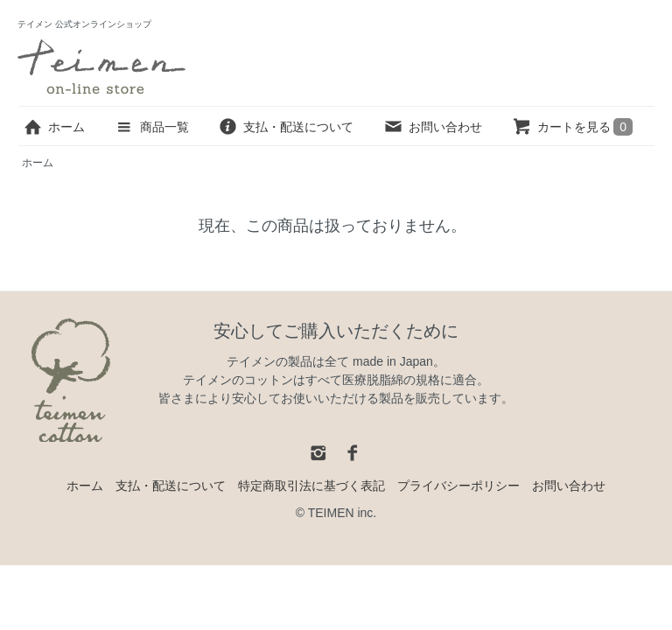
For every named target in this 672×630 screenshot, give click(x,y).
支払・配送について (286, 127)
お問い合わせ (433, 127)
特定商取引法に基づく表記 (311, 486)
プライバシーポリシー (458, 486)
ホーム (54, 127)
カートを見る (572, 127)
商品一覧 (152, 127)
